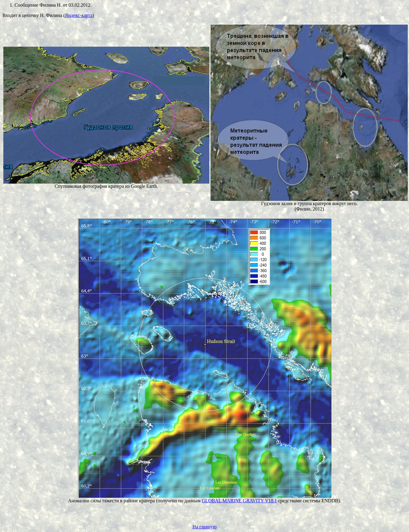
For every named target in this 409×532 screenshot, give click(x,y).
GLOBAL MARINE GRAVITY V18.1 (239, 501)
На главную (205, 527)
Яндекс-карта (79, 15)
